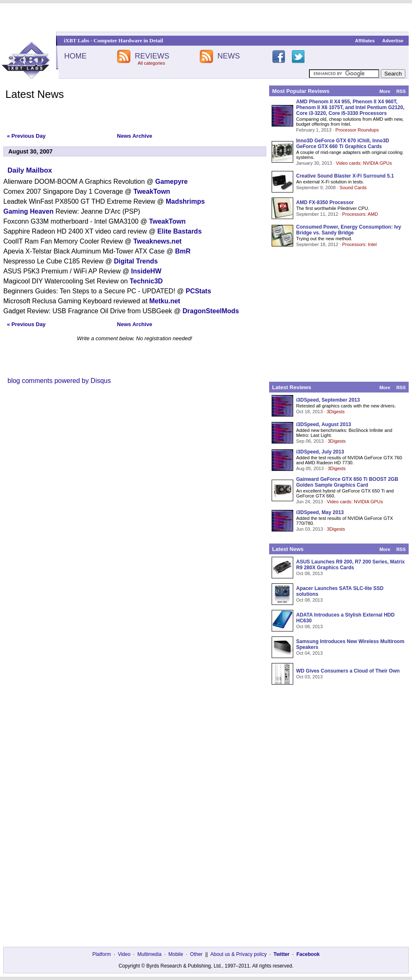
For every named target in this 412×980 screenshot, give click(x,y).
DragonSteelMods (211, 311)
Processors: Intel (359, 244)
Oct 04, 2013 (309, 653)
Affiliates (365, 41)
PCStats (198, 291)
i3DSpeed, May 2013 (320, 512)
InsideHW (146, 271)
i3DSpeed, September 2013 (328, 400)
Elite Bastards (180, 231)
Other (196, 954)
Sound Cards (353, 188)
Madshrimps (185, 201)
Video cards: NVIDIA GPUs (364, 163)
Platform (102, 954)
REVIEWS (152, 56)
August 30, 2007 (31, 151)
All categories (151, 63)
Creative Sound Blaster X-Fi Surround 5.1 (345, 176)
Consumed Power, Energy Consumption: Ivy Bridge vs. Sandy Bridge (349, 230)
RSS (401, 91)
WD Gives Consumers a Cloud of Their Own (348, 671)
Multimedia (150, 954)
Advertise (393, 41)
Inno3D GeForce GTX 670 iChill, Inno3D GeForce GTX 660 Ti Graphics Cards (343, 144)
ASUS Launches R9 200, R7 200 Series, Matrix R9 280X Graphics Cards (350, 565)
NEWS (229, 56)
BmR (183, 251)
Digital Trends (136, 261)
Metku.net (165, 301)
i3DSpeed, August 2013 (324, 424)
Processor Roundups (357, 130)
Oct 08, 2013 (309, 573)
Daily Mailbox (30, 170)
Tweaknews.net (157, 241)
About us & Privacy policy (238, 954)
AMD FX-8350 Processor (325, 202)
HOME (75, 56)
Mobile (176, 954)
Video (124, 954)
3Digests (336, 412)
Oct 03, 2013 (309, 677)
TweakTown (152, 191)
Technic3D (146, 281)
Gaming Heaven (28, 211)
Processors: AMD (360, 214)
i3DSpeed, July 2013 (320, 452)
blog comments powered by (59, 381)
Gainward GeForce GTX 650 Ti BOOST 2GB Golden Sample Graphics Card (347, 482)
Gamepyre (172, 182)
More (385, 91)
